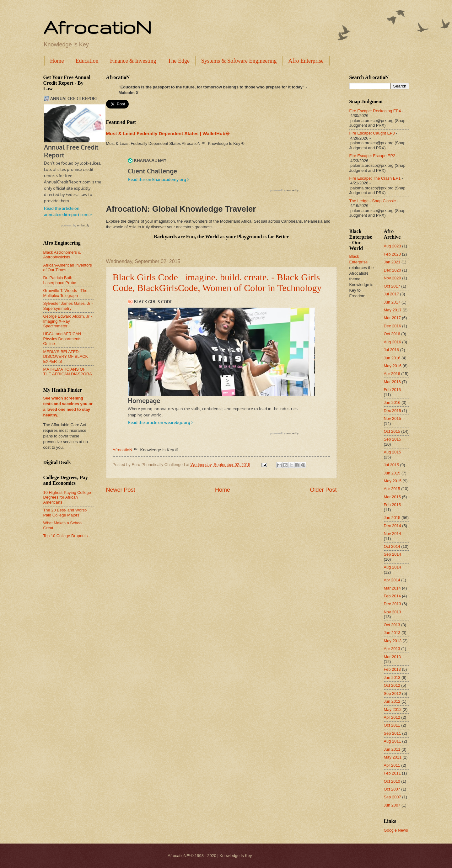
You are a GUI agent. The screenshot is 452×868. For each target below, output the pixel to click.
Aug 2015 (393, 452)
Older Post (323, 490)
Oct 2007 (392, 789)
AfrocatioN (97, 27)
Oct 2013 (392, 625)
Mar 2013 (392, 657)
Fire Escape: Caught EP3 (372, 133)
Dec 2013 (393, 604)
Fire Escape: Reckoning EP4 (375, 111)
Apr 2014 (392, 580)
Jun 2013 (392, 633)
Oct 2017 (392, 286)
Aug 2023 (393, 246)
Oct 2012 (392, 685)
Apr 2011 (392, 765)
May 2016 (393, 366)
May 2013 (393, 641)
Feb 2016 (392, 390)
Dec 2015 (393, 411)
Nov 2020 (393, 278)
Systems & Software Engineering (239, 61)
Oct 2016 (392, 334)
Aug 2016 (393, 342)
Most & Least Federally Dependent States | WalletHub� (168, 133)
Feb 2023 (392, 254)
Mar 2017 (392, 318)
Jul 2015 (392, 465)
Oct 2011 (392, 725)
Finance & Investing (133, 61)
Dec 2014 (393, 526)
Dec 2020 (393, 270)
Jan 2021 (392, 262)
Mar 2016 (392, 382)
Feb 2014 (392, 596)
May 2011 (393, 757)
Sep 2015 (393, 439)
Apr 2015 (392, 489)
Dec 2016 (393, 326)
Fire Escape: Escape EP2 (372, 156)
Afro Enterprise (306, 61)
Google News (396, 830)
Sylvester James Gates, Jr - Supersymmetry (68, 306)
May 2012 (393, 709)
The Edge (178, 61)
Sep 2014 (393, 554)
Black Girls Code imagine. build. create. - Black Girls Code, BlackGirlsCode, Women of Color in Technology (217, 282)
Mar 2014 (392, 588)
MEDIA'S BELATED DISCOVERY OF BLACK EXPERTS (66, 357)
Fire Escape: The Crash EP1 (375, 178)
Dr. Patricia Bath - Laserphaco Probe (60, 280)
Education (87, 61)
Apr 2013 (392, 649)
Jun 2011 (392, 749)
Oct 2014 (392, 546)
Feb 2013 (392, 669)
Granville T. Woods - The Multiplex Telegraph (65, 293)
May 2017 (393, 310)
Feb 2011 (392, 773)
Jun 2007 (392, 805)
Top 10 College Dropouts (66, 536)
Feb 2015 (392, 505)
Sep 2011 (393, 733)
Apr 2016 (392, 374)
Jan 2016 (392, 402)
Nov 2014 (393, 534)
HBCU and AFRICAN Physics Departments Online (62, 339)
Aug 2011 (393, 741)
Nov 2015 (393, 418)
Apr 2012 (392, 717)
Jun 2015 (392, 473)
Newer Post (121, 490)
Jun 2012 (392, 701)
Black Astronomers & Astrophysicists (62, 255)
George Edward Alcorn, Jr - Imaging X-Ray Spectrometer (68, 321)
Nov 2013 (393, 612)
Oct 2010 (392, 781)
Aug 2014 (393, 567)
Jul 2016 (392, 350)
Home (57, 61)
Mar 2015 (392, 497)
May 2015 (393, 481)
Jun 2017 (392, 302)
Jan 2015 (392, 518)
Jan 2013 (392, 677)
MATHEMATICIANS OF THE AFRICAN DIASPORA (68, 372)
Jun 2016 (392, 358)
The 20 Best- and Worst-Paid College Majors (65, 512)
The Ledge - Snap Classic (373, 201)
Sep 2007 (393, 797)
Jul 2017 (392, 294)
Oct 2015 (392, 431)
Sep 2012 (393, 693)
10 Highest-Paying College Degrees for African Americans (67, 497)
